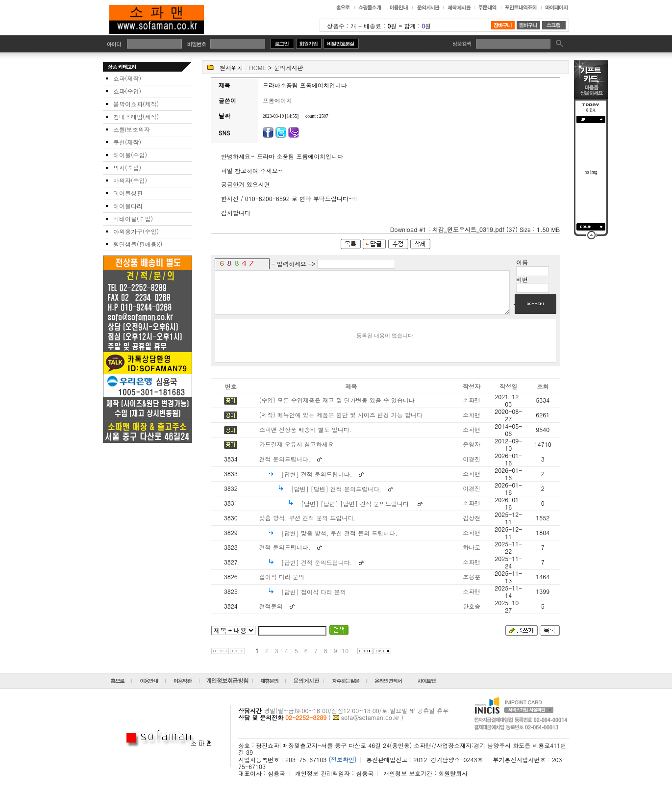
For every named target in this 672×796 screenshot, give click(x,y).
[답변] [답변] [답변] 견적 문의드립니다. (356, 512)
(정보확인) (342, 768)
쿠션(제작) (127, 142)
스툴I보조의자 (132, 129)
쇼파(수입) (127, 91)
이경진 (472, 468)
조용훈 (472, 585)
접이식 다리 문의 (282, 585)
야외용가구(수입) (136, 231)
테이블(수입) (130, 155)
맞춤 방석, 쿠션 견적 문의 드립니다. (308, 526)
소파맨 (472, 409)
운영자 (472, 453)
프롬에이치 (277, 100)
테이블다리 (128, 206)
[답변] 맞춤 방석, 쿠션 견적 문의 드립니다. (339, 542)
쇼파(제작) (127, 78)
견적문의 (271, 615)
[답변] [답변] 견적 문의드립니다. (336, 498)
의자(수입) (127, 167)
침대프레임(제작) (136, 116)
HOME (258, 67)
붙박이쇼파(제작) (136, 104)
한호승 (472, 615)
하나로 (472, 556)
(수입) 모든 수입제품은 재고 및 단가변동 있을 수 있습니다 (337, 409)
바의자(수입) (130, 180)
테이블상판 (128, 193)
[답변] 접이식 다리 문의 (314, 601)
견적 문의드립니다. (285, 468)
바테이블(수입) (133, 218)
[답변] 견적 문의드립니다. (317, 483)
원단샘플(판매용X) (138, 244)
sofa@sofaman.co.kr (370, 726)
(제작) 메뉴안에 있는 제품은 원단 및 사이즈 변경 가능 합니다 (341, 424)
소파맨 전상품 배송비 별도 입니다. (306, 438)
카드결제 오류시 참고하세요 (297, 453)
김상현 (472, 526)
